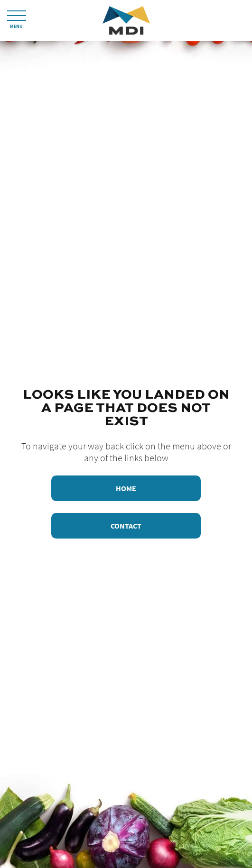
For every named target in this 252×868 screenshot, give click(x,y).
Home (126, 488)
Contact (126, 526)
